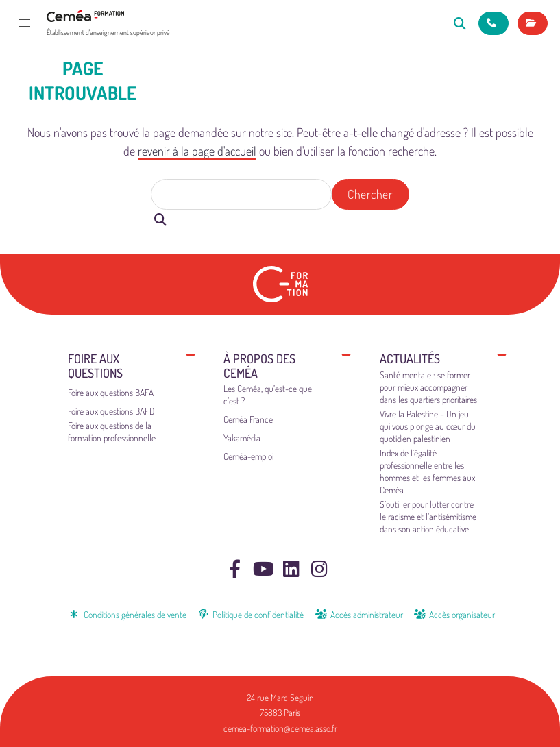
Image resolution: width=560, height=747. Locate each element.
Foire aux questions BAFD (111, 411)
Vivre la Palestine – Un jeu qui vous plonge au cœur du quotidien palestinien (428, 426)
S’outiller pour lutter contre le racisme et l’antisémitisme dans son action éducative (428, 516)
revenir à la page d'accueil (197, 151)
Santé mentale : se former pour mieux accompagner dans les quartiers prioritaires (428, 387)
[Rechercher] (460, 23)
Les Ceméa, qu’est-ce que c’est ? (268, 394)
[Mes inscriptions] (533, 23)
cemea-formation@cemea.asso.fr (280, 728)
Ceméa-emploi (248, 456)
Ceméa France (248, 419)
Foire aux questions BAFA (111, 392)
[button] (25, 23)
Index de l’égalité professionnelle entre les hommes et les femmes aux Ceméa (427, 471)
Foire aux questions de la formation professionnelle (112, 431)
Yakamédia (242, 438)
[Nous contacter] (494, 23)
